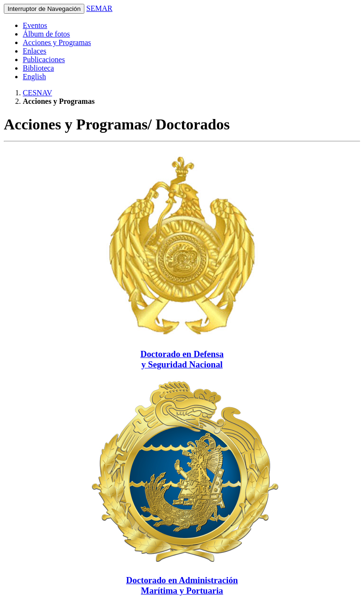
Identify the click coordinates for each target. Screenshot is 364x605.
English (34, 77)
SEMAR (99, 8)
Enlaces (35, 51)
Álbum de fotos (46, 34)
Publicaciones (44, 60)
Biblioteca (38, 68)
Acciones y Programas (57, 42)
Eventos (35, 25)
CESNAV (37, 93)
